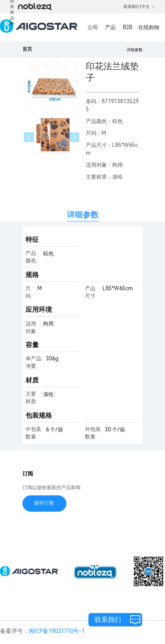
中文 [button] (148, 7)
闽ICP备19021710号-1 (57, 631)
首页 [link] (27, 49)
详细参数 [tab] (83, 215)
